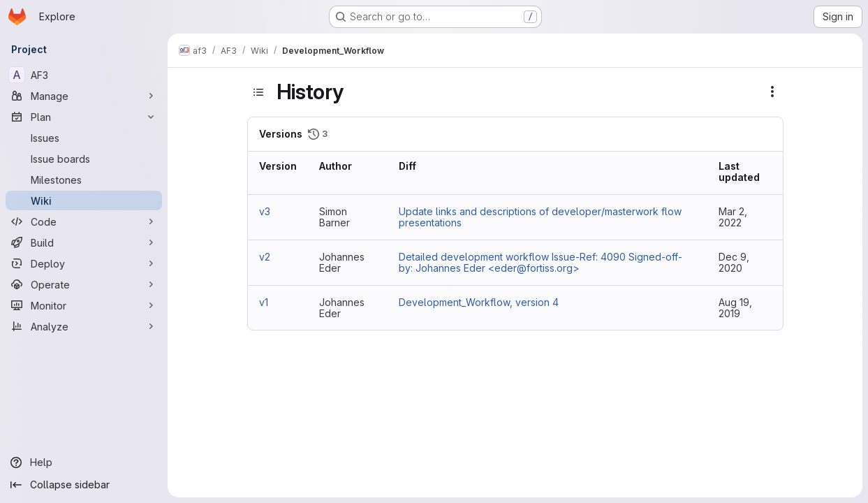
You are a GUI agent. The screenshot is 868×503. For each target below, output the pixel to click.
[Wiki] (84, 201)
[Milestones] (84, 180)
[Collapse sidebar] (84, 485)
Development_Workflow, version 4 (479, 302)
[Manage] (84, 96)
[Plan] (84, 117)
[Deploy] (84, 263)
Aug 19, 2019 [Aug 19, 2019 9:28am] (735, 308)
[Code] (84, 221)
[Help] (84, 462)
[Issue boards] (84, 159)
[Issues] (84, 138)
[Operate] (84, 284)
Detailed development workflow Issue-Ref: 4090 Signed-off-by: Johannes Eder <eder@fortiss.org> (540, 262)
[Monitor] (84, 305)
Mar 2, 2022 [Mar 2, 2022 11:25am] (733, 217)
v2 (265, 257)
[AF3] (84, 75)
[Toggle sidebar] (258, 92)
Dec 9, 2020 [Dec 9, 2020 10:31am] (734, 262)
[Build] (84, 242)
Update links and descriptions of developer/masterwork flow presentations (540, 217)
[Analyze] (84, 326)
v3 (265, 211)
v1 (264, 302)
